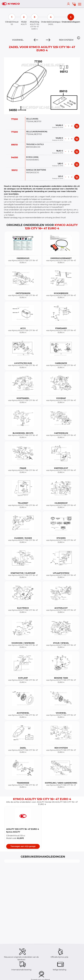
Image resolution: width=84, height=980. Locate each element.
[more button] (72, 126)
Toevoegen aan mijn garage (23, 846)
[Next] (48, 40)
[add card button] (77, 126)
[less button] (65, 126)
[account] (69, 4)
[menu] (80, 4)
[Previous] (36, 40)
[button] (79, 38)
